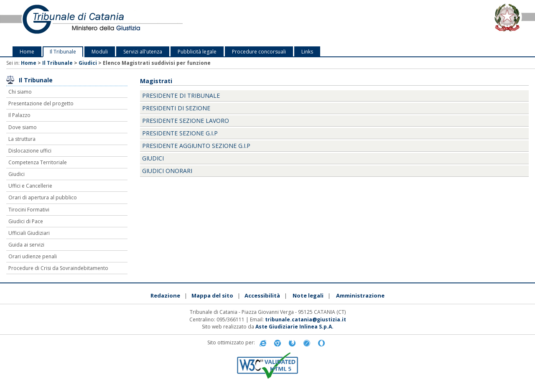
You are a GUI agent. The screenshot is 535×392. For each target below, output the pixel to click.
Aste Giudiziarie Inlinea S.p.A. (294, 327)
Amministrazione (360, 295)
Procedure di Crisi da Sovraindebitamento (58, 268)
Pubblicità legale (197, 52)
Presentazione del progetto (41, 103)
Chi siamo (20, 92)
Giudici (88, 63)
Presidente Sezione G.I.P (180, 133)
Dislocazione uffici (30, 151)
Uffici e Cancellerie (30, 186)
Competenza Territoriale (38, 162)
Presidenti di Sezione (176, 108)
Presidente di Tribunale (181, 95)
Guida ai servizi (26, 245)
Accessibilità (262, 295)
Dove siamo (23, 127)
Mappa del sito (212, 295)
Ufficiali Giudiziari (29, 233)
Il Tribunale (63, 52)
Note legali (308, 295)
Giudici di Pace (26, 221)
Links (307, 52)
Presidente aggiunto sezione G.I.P (196, 146)
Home (27, 52)
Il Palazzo (19, 115)
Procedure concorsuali (259, 52)
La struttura (22, 139)
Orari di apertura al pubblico (43, 197)
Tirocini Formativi (29, 210)
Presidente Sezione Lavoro (186, 121)
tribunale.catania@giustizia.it (306, 319)
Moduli (100, 52)
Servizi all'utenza (143, 52)
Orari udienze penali (33, 256)
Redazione (165, 295)
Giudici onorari (167, 171)
